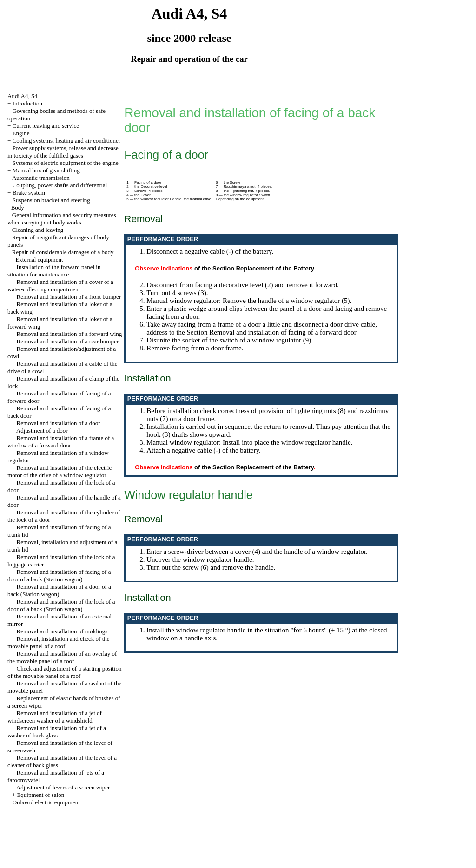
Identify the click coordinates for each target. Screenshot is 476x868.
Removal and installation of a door (59, 423)
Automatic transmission (41, 178)
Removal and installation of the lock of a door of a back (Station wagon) (61, 605)
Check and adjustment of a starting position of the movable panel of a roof (65, 672)
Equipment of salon (40, 795)
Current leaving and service (46, 126)
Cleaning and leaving (38, 230)
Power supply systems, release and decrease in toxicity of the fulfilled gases (63, 152)
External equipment (39, 260)
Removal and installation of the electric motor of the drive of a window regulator (59, 471)
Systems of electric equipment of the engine (66, 163)
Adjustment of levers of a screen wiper (63, 787)
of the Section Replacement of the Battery (254, 268)
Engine (21, 133)
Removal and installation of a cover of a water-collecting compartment (60, 286)
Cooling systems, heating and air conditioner (67, 141)
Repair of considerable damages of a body (63, 252)
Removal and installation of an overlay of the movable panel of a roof (62, 657)
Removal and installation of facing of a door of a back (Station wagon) (59, 575)
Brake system (29, 193)
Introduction (27, 103)
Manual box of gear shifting (46, 170)
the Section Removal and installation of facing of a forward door (266, 332)
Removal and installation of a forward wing (69, 334)
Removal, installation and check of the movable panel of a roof (59, 642)
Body (18, 207)
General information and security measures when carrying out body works (62, 219)
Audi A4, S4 (23, 96)
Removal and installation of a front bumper (69, 297)
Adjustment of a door (42, 431)
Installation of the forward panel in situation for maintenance (54, 271)
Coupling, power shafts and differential (60, 185)
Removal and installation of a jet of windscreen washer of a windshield (55, 717)
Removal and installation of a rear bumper (68, 341)
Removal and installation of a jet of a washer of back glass (57, 732)
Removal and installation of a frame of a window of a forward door (61, 442)
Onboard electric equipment (46, 802)
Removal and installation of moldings (62, 631)
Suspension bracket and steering (51, 200)
